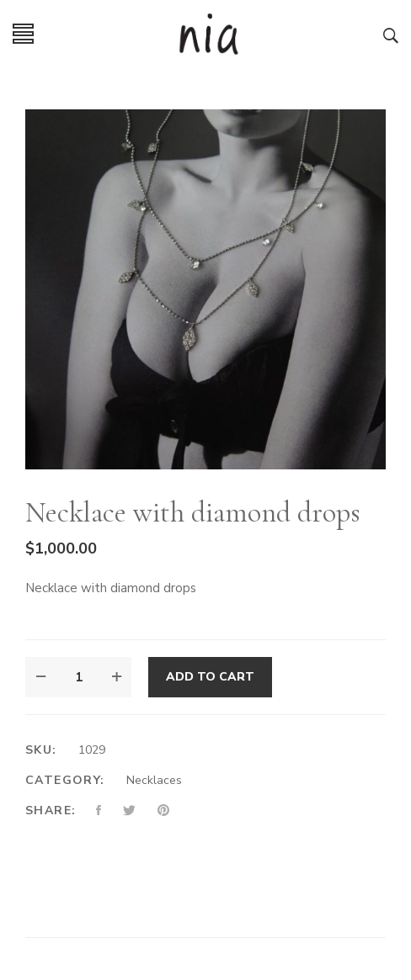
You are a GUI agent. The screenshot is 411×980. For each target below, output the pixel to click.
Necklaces (154, 780)
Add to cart (210, 677)
